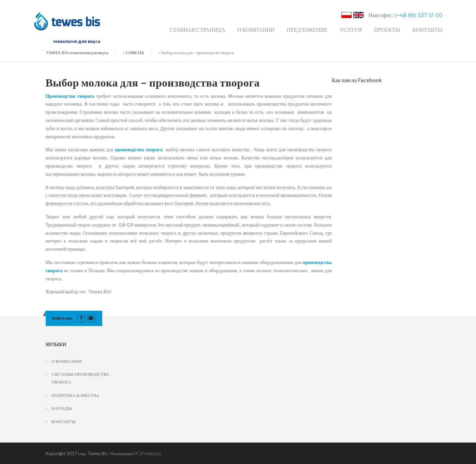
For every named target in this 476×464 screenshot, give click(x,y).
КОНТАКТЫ (427, 29)
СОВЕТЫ (135, 53)
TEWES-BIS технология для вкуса (77, 53)
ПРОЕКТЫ (387, 29)
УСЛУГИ (351, 29)
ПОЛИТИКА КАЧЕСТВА (75, 395)
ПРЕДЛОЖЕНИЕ (307, 29)
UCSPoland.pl (147, 453)
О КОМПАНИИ (256, 29)
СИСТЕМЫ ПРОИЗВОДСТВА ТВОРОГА (81, 378)
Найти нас (62, 318)
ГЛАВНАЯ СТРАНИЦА (197, 29)
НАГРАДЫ (62, 408)
